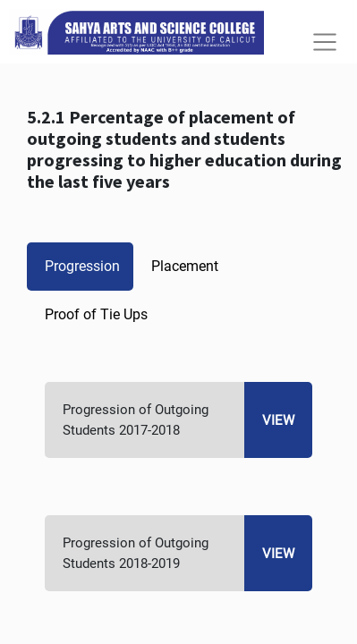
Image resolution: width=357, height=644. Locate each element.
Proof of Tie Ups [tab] (96, 314)
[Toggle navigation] (325, 42)
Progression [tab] (82, 266)
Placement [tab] (185, 266)
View (278, 420)
